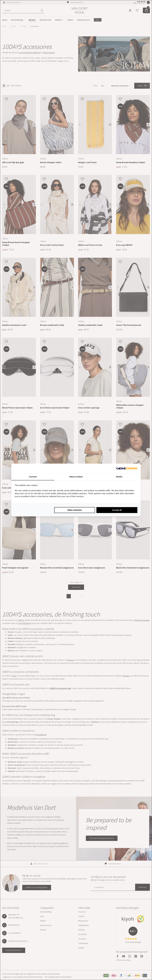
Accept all (117, 510)
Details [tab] (119, 477)
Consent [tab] (33, 477)
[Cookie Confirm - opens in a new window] (127, 469)
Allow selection (75, 510)
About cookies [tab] (76, 477)
